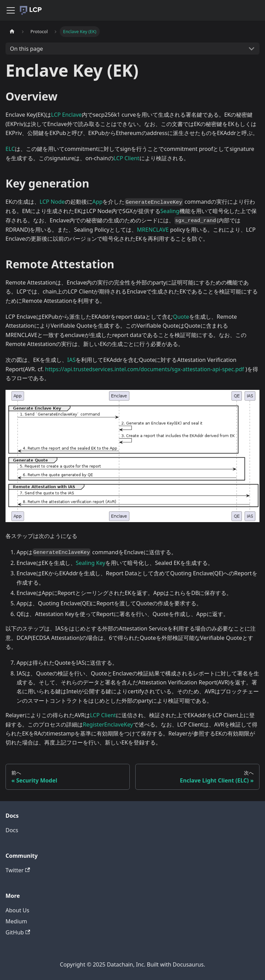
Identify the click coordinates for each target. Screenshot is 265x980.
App (98, 202)
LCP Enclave (66, 115)
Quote (181, 317)
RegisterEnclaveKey (108, 724)
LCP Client (126, 158)
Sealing (170, 211)
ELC (10, 149)
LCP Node (52, 202)
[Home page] (12, 32)
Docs (12, 830)
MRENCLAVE (153, 230)
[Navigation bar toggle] (11, 10)
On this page (27, 49)
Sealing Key (91, 563)
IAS (71, 360)
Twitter (18, 870)
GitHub (18, 932)
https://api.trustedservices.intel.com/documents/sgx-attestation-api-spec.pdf (145, 369)
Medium (16, 921)
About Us (17, 910)
